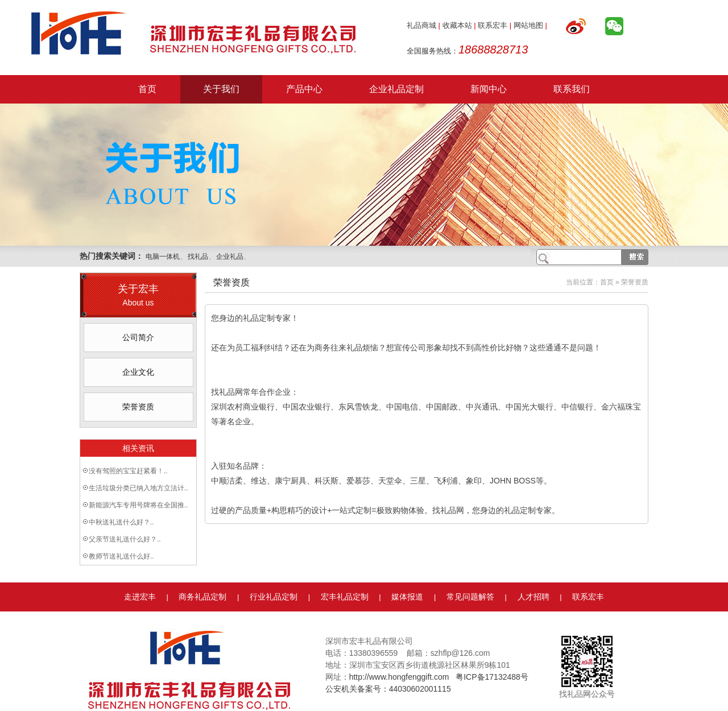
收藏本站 (457, 25)
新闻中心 (489, 89)
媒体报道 (407, 597)
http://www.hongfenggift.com (399, 677)
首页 (147, 89)
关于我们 (221, 89)
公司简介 (138, 337)
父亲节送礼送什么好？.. (125, 539)
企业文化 (138, 372)
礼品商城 (421, 25)
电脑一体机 (163, 257)
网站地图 (528, 25)
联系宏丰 (493, 25)
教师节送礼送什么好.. (121, 556)
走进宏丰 (140, 597)
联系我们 (572, 89)
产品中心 (304, 89)
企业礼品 (230, 257)
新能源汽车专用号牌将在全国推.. (138, 505)
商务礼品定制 (202, 597)
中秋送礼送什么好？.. (121, 522)
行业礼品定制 (274, 597)
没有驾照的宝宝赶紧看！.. (128, 471)
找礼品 (198, 257)
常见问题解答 (470, 597)
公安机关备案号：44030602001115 (388, 689)
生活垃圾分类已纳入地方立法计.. (138, 488)
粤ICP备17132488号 (492, 677)
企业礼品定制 (396, 89)
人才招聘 (533, 597)
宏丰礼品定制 (345, 597)
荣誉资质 (138, 407)
